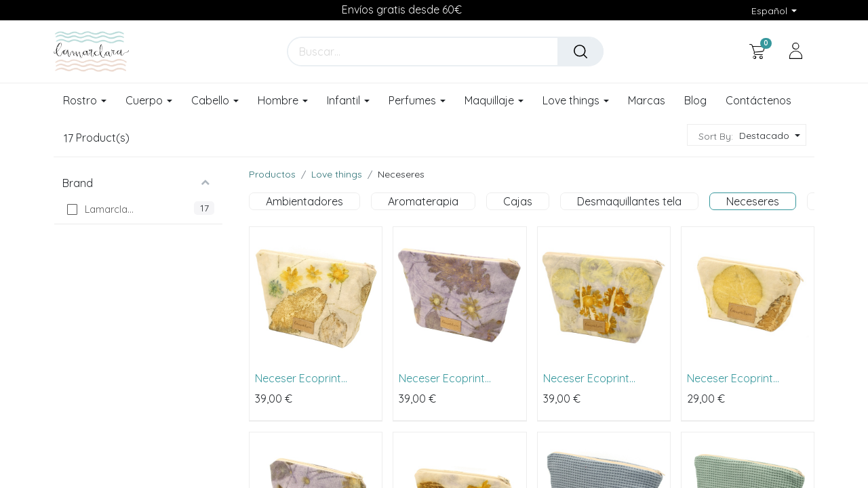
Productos (272, 174)
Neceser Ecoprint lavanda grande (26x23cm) (442, 378)
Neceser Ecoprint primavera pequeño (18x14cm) (736, 378)
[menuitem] (647, 101)
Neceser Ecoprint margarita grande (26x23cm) (588, 378)
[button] (768, 136)
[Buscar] (580, 52)
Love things (337, 174)
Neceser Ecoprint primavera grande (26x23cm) (300, 378)
